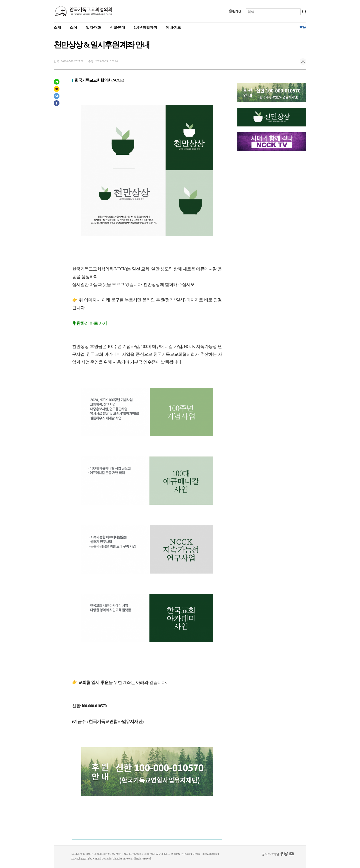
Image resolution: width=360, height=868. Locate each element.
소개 (57, 27)
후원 (303, 27)
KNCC (84, 11)
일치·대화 (93, 27)
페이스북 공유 (57, 103)
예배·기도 (173, 27)
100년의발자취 (145, 27)
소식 (73, 27)
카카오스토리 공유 (57, 89)
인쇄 (303, 62)
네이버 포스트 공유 (57, 82)
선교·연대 (118, 27)
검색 (304, 12)
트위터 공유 (57, 96)
